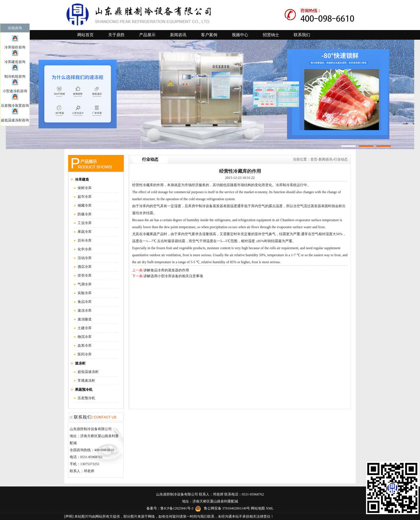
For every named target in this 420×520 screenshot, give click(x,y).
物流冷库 (85, 337)
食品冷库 (85, 302)
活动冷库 (85, 258)
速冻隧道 (85, 319)
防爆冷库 (85, 214)
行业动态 (341, 159)
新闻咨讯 (178, 35)
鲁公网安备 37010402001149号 (223, 508)
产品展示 (147, 35)
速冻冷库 (85, 310)
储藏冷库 (85, 205)
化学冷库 (85, 249)
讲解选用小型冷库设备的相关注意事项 (173, 276)
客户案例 (209, 35)
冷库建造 (82, 179)
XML (270, 508)
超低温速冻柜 (88, 372)
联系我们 (302, 35)
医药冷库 (85, 354)
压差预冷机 (86, 398)
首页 (314, 159)
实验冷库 (85, 293)
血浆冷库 (85, 345)
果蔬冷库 (85, 232)
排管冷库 (85, 275)
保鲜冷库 (85, 188)
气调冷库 (85, 284)
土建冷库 (85, 328)
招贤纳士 (271, 35)
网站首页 (85, 35)
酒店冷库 (85, 267)
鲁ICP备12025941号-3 (177, 508)
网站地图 (258, 508)
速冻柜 (80, 363)
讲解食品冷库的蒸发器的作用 (166, 270)
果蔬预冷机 (84, 390)
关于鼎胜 (116, 35)
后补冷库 (85, 240)
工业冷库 (85, 223)
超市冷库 (85, 197)
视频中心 (240, 35)
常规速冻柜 (86, 381)
